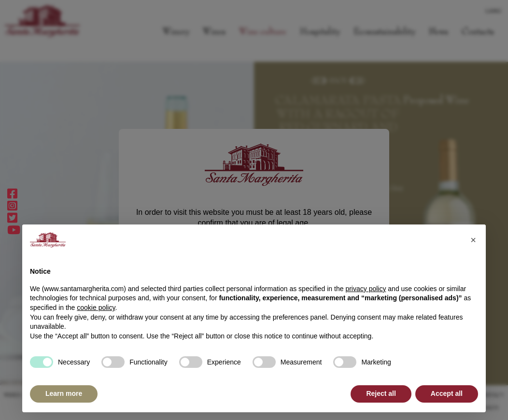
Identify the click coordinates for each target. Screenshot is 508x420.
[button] (473, 240)
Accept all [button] (447, 393)
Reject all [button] (381, 393)
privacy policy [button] (366, 289)
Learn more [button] (64, 393)
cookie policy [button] (96, 308)
